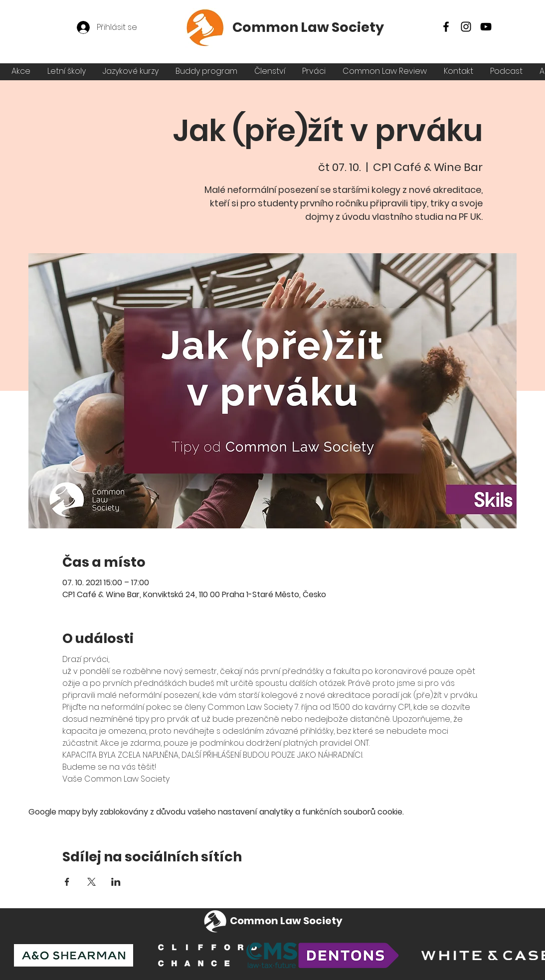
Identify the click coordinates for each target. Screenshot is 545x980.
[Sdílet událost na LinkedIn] (116, 882)
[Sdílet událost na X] (91, 882)
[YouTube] (486, 27)
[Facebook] (446, 27)
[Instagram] (466, 27)
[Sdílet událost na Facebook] (67, 882)
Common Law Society (308, 27)
